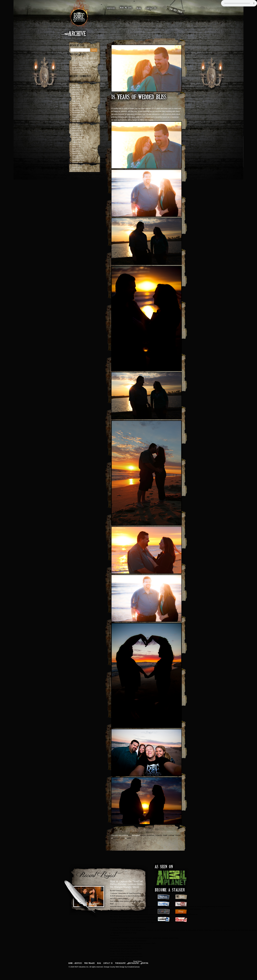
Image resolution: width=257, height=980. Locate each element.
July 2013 (76, 169)
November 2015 (78, 113)
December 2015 (78, 110)
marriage (171, 835)
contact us (151, 8)
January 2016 (77, 108)
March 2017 (77, 94)
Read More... (138, 961)
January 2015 (77, 133)
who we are (126, 8)
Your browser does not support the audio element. (239, 3)
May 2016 (76, 101)
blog (139, 8)
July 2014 (76, 144)
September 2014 (78, 140)
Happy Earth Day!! (79, 68)
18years (143, 835)
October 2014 (77, 138)
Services (79, 963)
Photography (134, 963)
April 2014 (76, 151)
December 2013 (78, 158)
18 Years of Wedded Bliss (139, 97)
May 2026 (76, 85)
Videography (120, 963)
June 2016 (76, 99)
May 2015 (76, 124)
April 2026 (76, 88)
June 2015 (76, 122)
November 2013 (78, 160)
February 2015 (78, 131)
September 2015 (78, 115)
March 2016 (77, 106)
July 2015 (76, 119)
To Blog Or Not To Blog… (82, 70)
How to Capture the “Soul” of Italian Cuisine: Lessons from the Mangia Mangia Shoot (85, 64)
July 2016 (76, 97)
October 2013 (77, 163)
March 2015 (77, 129)
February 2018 (78, 90)
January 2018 (77, 92)
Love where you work (80, 72)
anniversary (151, 835)
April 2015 (76, 126)
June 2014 (76, 147)
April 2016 (76, 104)
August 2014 (77, 142)
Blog (130, 835)
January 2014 (77, 156)
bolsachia (159, 835)
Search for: (78, 46)
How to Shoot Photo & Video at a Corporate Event (84, 59)
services (111, 8)
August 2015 (77, 117)
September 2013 (78, 165)
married (178, 835)
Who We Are (90, 963)
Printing (145, 963)
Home (71, 963)
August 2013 (77, 167)
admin (129, 838)
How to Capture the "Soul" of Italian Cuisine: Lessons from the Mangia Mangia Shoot (126, 884)
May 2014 (76, 149)
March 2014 (77, 154)
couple (165, 835)
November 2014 (78, 135)
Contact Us (108, 963)
